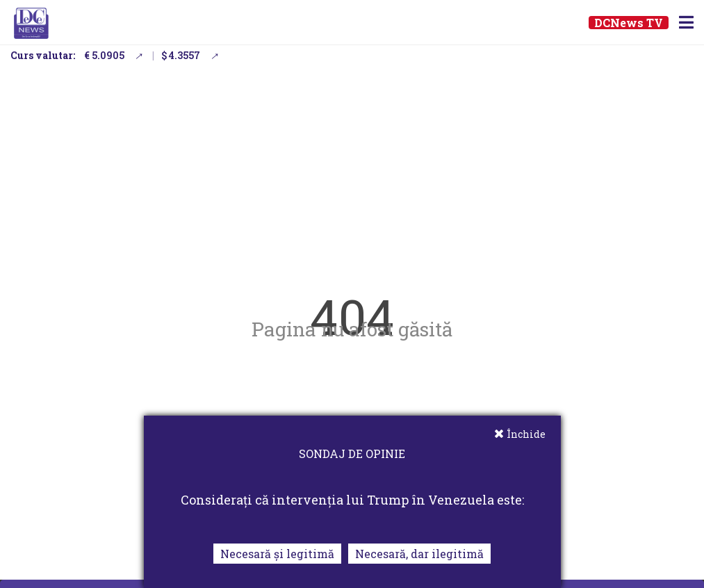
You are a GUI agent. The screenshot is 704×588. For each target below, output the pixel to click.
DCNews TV (629, 23)
